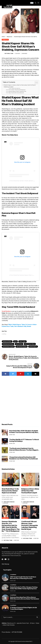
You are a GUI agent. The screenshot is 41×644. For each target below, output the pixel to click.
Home (3, 37)
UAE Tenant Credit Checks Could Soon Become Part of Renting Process (23, 578)
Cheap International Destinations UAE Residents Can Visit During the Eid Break (23, 458)
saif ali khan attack (30, 344)
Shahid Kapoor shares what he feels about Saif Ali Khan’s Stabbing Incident (20, 86)
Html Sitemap (5, 564)
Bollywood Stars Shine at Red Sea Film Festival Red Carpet (30, 491)
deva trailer (23, 341)
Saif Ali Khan (19, 344)
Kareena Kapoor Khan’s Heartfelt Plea (17, 91)
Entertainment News (8, 344)
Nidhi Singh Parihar (9, 502)
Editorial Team (9, 53)
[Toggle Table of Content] (35, 83)
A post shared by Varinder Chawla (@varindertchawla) (24, 181)
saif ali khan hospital (8, 346)
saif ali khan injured (22, 346)
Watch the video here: (16, 88)
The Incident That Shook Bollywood (17, 90)
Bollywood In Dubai (7, 485)
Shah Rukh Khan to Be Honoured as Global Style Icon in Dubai (10, 491)
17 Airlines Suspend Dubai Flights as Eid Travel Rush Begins (23, 608)
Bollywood (9, 37)
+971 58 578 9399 (17, 632)
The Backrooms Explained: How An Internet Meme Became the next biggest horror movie (24, 450)
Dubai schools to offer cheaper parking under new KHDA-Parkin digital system (24, 588)
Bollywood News (7, 341)
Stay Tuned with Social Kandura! (16, 93)
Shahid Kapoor (33, 346)
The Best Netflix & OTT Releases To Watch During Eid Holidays (24, 440)
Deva (15, 341)
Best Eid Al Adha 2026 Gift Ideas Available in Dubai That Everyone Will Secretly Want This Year (24, 432)
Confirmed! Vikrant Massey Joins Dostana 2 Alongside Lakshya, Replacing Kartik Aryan (30, 525)
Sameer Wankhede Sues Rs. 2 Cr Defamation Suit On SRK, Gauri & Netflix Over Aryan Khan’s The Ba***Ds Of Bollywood (11, 526)
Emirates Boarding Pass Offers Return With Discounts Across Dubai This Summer (25, 598)
